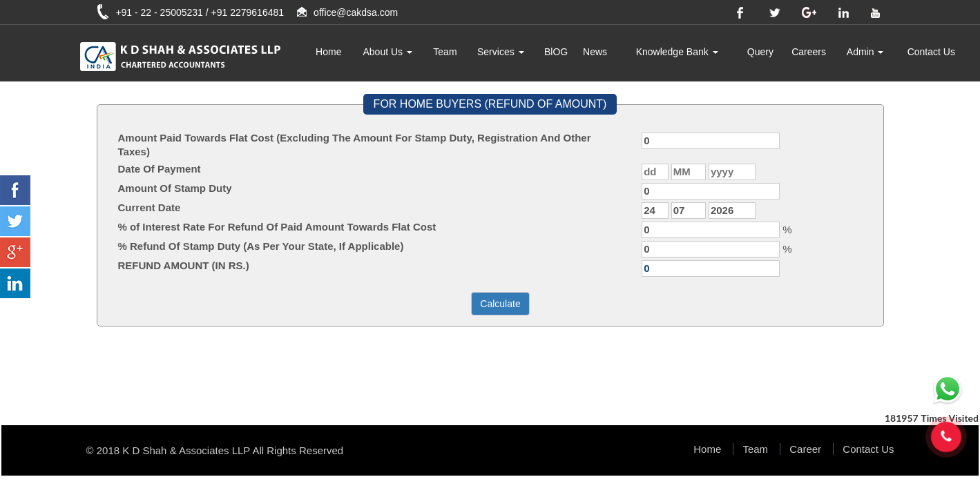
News (595, 52)
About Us (388, 52)
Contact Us (931, 52)
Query (760, 52)
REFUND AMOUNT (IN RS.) (184, 265)
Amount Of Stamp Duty (175, 188)
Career (805, 449)
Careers (809, 52)
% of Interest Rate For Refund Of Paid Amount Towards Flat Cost (277, 227)
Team (445, 52)
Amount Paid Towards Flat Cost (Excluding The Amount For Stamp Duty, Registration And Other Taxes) (355, 145)
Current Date (150, 207)
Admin (865, 52)
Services (501, 52)
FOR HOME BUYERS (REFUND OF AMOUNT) (490, 104)
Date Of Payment (160, 169)
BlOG (556, 52)
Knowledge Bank (677, 52)
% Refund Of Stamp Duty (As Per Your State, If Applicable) (261, 246)
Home (328, 52)
